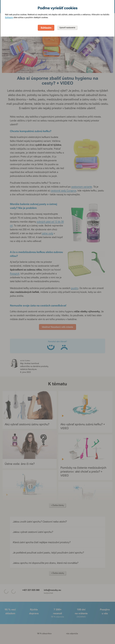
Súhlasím (9, 17)
